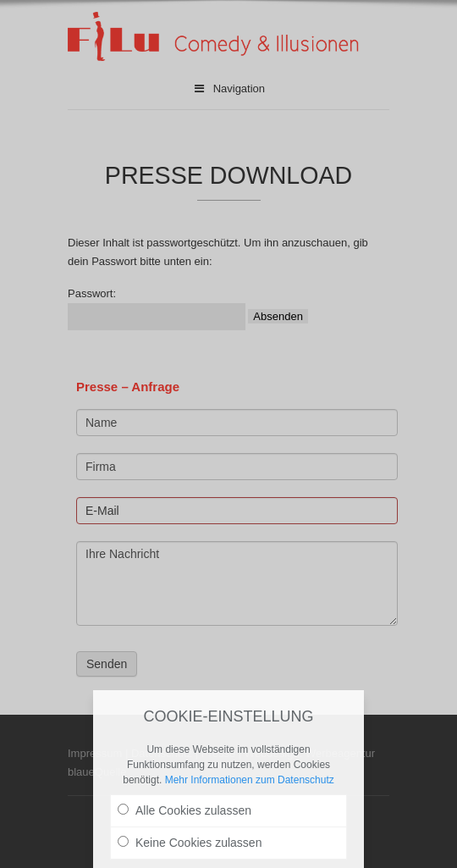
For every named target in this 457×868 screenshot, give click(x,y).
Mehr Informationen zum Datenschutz (250, 780)
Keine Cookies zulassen (190, 843)
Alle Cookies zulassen (184, 810)
